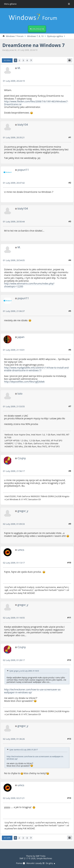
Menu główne (10, 4)
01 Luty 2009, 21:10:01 (14, 350)
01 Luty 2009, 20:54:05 (14, 260)
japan (21, 337)
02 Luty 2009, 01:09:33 (14, 524)
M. (19, 68)
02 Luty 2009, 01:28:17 (14, 660)
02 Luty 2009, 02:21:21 (14, 798)
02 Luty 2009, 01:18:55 (14, 618)
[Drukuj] (70, 60)
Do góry (7, 838)
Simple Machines (44, 858)
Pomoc (20, 863)
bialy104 (23, 125)
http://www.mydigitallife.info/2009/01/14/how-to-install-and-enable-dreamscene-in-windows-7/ (35, 369)
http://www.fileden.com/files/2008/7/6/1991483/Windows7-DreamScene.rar (37, 103)
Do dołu (7, 61)
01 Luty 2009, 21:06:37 (14, 311)
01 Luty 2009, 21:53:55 (14, 407)
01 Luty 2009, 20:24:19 (14, 81)
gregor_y (23, 511)
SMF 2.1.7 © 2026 (27, 858)
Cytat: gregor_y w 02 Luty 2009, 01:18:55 (24, 671)
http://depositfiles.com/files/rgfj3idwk (25, 382)
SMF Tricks (41, 856)
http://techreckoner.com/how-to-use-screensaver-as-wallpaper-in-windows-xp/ (33, 691)
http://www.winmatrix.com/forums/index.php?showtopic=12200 (30, 285)
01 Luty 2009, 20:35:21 (14, 138)
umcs (21, 550)
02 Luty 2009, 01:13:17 (14, 563)
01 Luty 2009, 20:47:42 (14, 183)
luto (20, 394)
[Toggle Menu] (69, 4)
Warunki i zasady (35, 863)
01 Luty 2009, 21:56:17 (14, 471)
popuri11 (23, 170)
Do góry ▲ (51, 863)
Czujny (22, 458)
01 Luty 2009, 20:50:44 (14, 222)
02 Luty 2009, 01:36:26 (14, 739)
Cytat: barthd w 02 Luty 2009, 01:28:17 (24, 750)
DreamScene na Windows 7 (34, 45)
